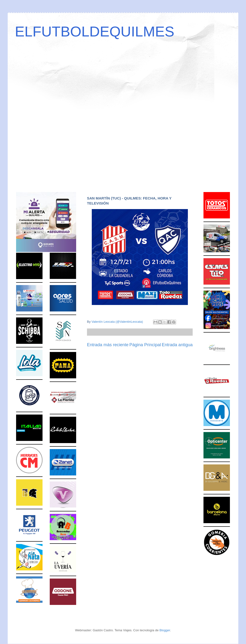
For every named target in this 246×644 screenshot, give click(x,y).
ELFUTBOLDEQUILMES (95, 32)
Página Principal (145, 345)
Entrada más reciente (108, 345)
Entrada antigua (177, 345)
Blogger (165, 630)
